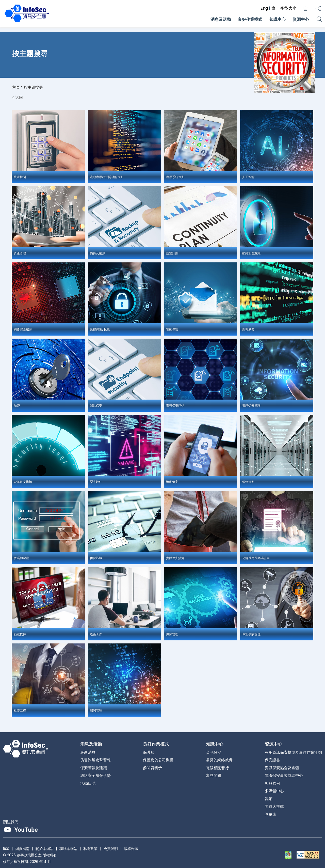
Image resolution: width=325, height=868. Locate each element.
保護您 (149, 752)
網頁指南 (22, 849)
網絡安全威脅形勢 (95, 775)
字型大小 (288, 8)
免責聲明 (111, 849)
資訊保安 (214, 752)
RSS (6, 849)
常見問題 (214, 775)
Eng (265, 8)
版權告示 (131, 849)
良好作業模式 (250, 19)
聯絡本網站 (68, 849)
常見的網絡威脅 (219, 760)
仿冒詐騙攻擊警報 (95, 760)
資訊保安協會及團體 (282, 768)
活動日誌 (88, 783)
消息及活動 (221, 19)
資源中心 (301, 19)
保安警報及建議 (94, 768)
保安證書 (272, 760)
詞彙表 (271, 814)
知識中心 (278, 19)
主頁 (16, 87)
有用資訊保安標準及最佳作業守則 (293, 752)
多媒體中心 (274, 791)
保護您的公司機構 (158, 760)
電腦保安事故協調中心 (284, 775)
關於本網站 (44, 849)
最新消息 (88, 752)
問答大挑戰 (274, 806)
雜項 (269, 799)
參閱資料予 (152, 768)
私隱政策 (90, 849)
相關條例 (272, 783)
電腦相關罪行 (217, 768)
